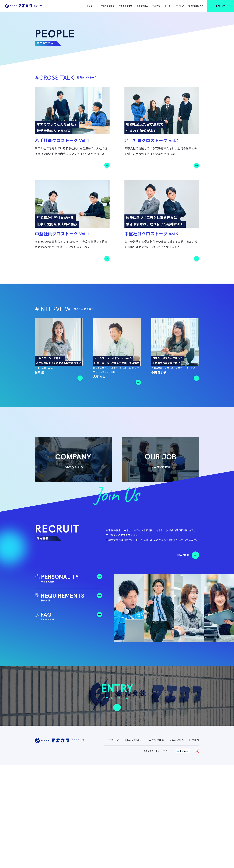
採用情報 (156, 6)
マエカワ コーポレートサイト (156, 854)
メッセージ (92, 6)
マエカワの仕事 (126, 6)
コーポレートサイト (173, 6)
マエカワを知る (108, 6)
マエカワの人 (142, 6)
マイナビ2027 (194, 6)
